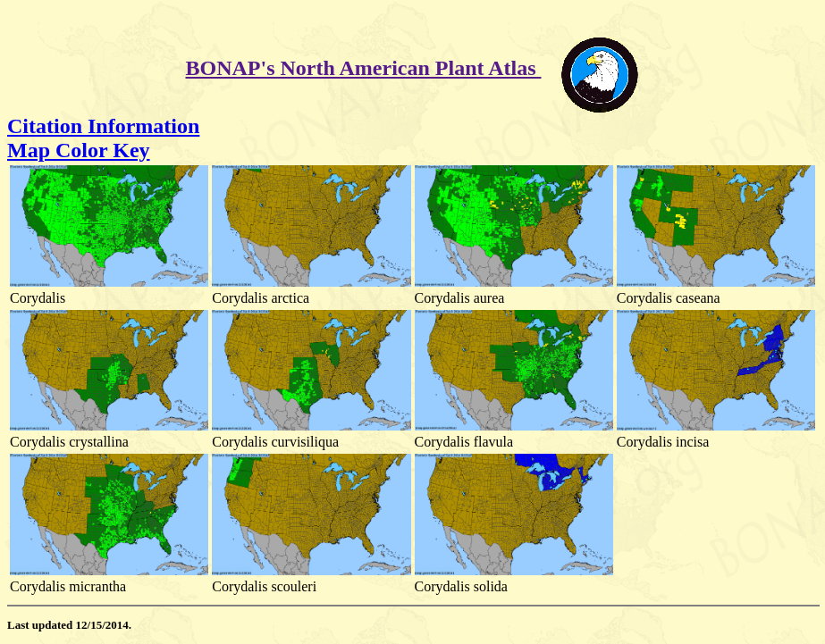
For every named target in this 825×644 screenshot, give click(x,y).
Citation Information (103, 126)
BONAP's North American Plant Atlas (364, 68)
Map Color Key (79, 150)
